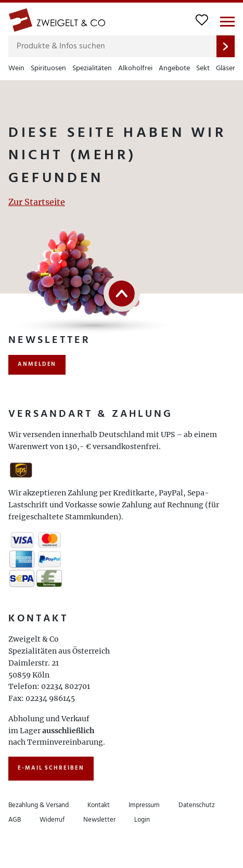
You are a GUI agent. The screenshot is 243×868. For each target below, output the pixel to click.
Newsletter (99, 820)
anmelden (37, 364)
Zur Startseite (37, 202)
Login (142, 820)
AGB (15, 820)
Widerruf (52, 820)
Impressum (144, 805)
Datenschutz (197, 805)
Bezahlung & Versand (39, 805)
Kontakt (99, 805)
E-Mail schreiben (51, 768)
